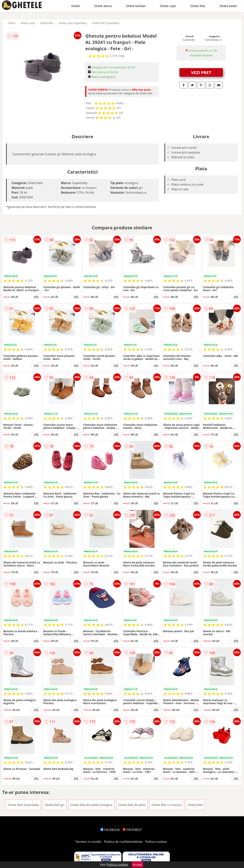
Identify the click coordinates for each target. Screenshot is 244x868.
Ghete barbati (136, 6)
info (36, 297)
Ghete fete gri (55, 805)
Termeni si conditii (88, 842)
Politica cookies (156, 842)
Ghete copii (168, 6)
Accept (137, 865)
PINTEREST (132, 830)
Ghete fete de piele (132, 805)
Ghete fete (198, 6)
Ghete (76, 6)
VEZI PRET (201, 72)
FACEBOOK (110, 830)
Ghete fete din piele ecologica (91, 805)
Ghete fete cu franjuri (167, 805)
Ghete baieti (228, 6)
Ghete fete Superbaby (106, 23)
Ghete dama (103, 6)
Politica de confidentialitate (123, 842)
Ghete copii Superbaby (73, 23)
